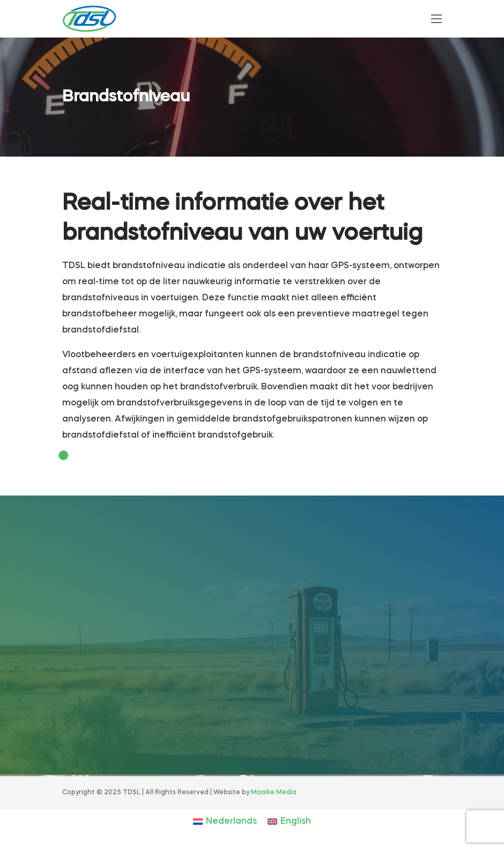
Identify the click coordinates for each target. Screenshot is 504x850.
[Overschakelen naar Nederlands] (225, 822)
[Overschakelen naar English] (289, 822)
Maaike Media (274, 793)
